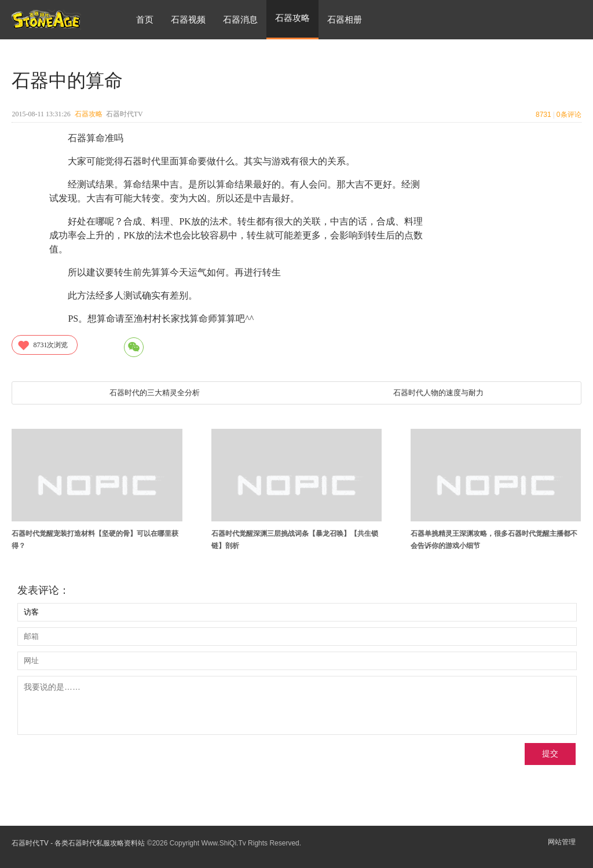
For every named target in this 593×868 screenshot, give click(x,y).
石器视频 (188, 19)
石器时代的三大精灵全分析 (155, 393)
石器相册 (345, 19)
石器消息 (240, 19)
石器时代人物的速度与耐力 (438, 393)
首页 (145, 19)
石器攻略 (89, 114)
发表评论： (43, 590)
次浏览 (42, 345)
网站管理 (562, 842)
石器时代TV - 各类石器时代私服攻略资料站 (78, 843)
